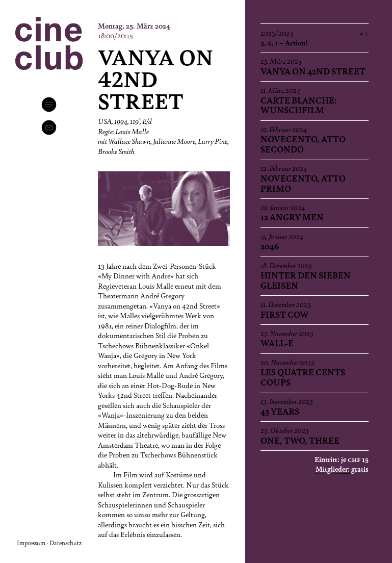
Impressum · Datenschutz (49, 543)
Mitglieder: (333, 469)
